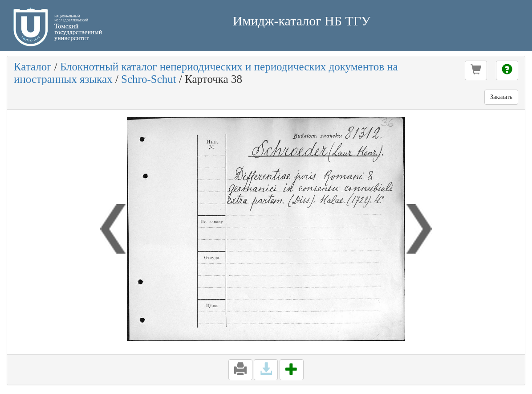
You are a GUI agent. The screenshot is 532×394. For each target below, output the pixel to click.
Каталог (33, 67)
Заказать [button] (501, 97)
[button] (476, 70)
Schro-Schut (149, 79)
